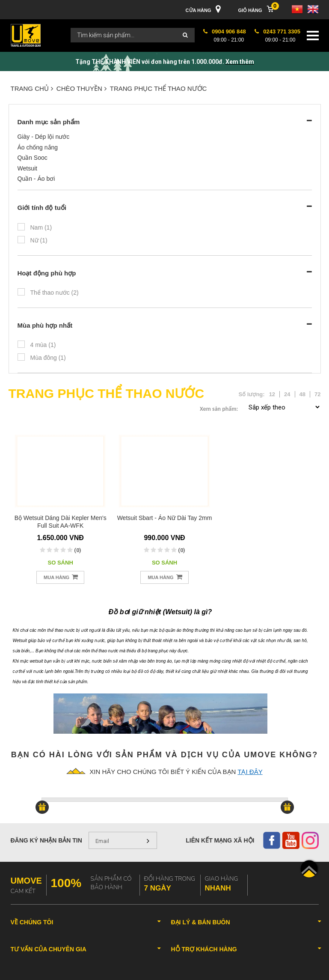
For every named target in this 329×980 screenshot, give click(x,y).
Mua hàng (61, 577)
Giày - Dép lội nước (44, 137)
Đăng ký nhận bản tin (46, 840)
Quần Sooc (33, 158)
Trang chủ (32, 88)
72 (317, 394)
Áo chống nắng (38, 147)
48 (302, 394)
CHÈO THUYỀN (82, 88)
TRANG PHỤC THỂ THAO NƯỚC (159, 88)
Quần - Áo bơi (36, 179)
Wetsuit (27, 168)
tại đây (250, 772)
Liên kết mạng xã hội (220, 840)
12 (272, 394)
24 (287, 394)
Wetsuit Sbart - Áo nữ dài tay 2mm (165, 518)
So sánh (61, 563)
